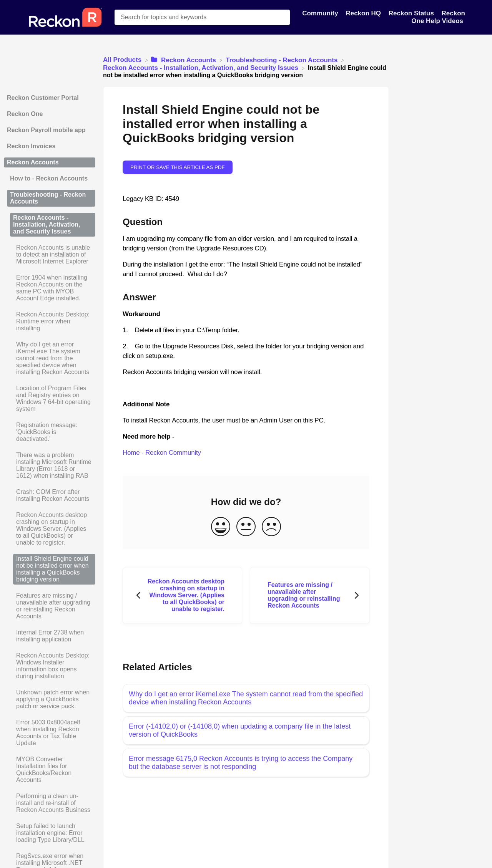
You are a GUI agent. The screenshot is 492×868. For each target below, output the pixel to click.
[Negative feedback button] (271, 527)
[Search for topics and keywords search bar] (202, 17)
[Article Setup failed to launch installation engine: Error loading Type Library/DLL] (50, 833)
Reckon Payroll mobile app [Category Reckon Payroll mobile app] (46, 130)
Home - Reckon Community (162, 453)
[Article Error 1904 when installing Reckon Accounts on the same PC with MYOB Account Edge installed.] (50, 288)
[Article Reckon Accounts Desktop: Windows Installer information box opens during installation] (50, 666)
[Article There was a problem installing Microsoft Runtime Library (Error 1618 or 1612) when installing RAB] (50, 465)
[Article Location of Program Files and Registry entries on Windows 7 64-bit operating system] (50, 399)
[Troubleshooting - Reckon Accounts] (283, 60)
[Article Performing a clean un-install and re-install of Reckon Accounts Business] (50, 803)
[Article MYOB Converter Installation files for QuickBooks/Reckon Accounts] (50, 770)
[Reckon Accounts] (184, 60)
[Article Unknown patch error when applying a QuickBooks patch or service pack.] (50, 699)
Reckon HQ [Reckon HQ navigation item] (364, 13)
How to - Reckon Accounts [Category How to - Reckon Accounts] (49, 178)
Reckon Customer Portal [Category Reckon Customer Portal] (43, 98)
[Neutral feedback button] (246, 527)
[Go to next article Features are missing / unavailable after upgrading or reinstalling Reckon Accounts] (310, 596)
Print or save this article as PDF (178, 167)
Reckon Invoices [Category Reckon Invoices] (31, 146)
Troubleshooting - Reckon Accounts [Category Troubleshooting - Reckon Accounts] (48, 198)
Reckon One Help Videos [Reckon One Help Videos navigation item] (438, 17)
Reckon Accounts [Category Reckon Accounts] (33, 162)
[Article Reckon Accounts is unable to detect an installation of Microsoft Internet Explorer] (50, 255)
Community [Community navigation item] (321, 13)
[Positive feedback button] (221, 527)
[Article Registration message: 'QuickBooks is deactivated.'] (50, 432)
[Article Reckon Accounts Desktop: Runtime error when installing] (50, 321)
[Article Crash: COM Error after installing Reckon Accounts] (50, 495)
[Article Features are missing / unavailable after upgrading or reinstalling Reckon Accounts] (50, 606)
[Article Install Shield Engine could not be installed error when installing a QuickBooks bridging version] (50, 569)
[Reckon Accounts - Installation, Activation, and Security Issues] (202, 68)
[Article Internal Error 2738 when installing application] (50, 636)
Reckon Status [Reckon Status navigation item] (412, 13)
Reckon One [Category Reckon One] (25, 114)
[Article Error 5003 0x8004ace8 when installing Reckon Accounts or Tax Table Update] (50, 733)
